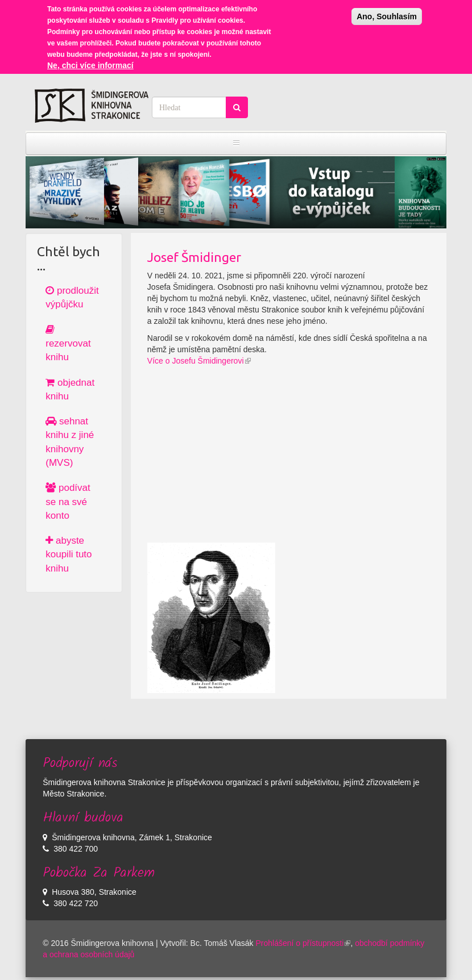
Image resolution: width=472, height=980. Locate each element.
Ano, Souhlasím (387, 16)
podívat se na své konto (68, 502)
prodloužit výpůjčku (72, 297)
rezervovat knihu (68, 344)
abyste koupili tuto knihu (69, 554)
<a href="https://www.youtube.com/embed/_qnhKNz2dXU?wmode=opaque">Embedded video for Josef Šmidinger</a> (289, 463)
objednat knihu (70, 389)
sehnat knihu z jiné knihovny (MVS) (70, 442)
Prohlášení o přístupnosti (303, 943)
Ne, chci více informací (90, 65)
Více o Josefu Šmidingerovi (199, 361)
